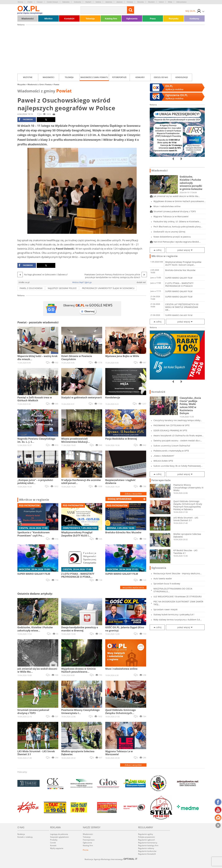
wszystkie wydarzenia (133, 587)
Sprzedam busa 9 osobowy (167, 584)
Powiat (56, 84)
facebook (26, 119)
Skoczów (141, 2)
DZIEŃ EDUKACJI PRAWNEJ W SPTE (170, 430)
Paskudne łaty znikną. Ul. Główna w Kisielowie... (177, 222)
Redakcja (21, 834)
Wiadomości (28, 19)
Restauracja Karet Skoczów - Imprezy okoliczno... (178, 573)
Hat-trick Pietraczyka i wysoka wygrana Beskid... (177, 242)
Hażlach (88, 2)
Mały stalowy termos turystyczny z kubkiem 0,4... (178, 620)
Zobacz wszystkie (133, 494)
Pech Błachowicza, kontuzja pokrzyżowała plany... (178, 227)
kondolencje (182, 77)
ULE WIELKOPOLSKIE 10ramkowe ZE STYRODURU (178, 596)
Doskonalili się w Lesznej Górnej (169, 232)
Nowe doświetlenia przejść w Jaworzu (172, 237)
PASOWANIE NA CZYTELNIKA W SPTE (172, 425)
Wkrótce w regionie (34, 500)
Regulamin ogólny (145, 834)
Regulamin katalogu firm (148, 845)
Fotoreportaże (119, 77)
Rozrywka (173, 19)
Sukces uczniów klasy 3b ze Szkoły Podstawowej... (178, 466)
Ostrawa (130, 2)
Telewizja (90, 19)
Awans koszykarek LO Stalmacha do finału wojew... (179, 435)
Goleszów (77, 2)
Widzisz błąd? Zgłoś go (82, 282)
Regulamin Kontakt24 (147, 854)
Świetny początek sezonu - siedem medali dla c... (178, 441)
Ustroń (161, 2)
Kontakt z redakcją (25, 837)
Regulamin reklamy (146, 848)
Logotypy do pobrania (59, 834)
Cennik (53, 843)
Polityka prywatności (147, 837)
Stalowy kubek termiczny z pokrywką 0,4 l (174, 615)
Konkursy (194, 19)
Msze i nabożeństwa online (167, 206)
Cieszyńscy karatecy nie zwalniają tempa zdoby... (178, 420)
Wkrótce (48, 19)
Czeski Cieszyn (52, 2)
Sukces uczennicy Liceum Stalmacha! (172, 446)
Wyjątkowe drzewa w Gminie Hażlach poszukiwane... (180, 201)
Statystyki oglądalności (59, 837)
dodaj (120, 499)
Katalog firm (111, 19)
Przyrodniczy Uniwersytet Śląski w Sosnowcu (108, 288)
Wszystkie (28, 77)
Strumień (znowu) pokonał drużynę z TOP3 (175, 211)
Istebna (98, 2)
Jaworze (119, 2)
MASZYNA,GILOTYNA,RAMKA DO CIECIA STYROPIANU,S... (173, 590)
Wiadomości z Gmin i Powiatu (94, 77)
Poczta (86, 850)
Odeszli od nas (161, 77)
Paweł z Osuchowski (31, 288)
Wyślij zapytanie (57, 848)
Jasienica (109, 2)
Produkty (54, 840)
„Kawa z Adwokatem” (164, 456)
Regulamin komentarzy (148, 843)
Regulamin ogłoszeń (146, 840)
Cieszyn (40, 2)
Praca (153, 19)
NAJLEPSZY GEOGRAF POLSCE (62, 288)
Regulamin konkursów (147, 851)
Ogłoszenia (132, 19)
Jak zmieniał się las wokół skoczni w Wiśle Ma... (177, 196)
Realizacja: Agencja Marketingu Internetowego (111, 859)
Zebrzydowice (181, 2)
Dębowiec (66, 2)
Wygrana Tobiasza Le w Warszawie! (171, 216)
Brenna (20, 2)
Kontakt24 (69, 19)
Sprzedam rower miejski (165, 609)
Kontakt (53, 845)
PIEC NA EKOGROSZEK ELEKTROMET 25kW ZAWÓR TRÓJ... (178, 603)
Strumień (151, 2)
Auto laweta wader (163, 578)
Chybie (30, 2)
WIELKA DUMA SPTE (163, 461)
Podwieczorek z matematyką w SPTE (171, 451)
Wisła (170, 2)
